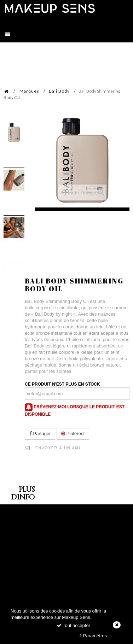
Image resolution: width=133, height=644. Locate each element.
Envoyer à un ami (58, 448)
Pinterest (73, 434)
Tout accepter (74, 625)
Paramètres (93, 635)
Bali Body (59, 91)
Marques (29, 91)
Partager (40, 434)
